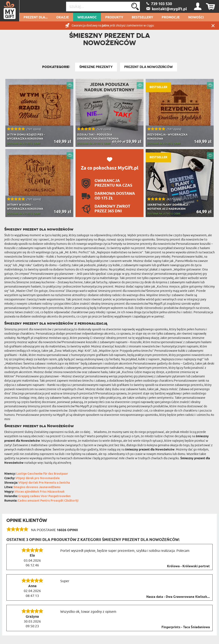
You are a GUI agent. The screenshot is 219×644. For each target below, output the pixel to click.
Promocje (171, 18)
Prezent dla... (36, 18)
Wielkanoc (87, 18)
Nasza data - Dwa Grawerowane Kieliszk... (178, 597)
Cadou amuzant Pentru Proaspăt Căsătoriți (48, 501)
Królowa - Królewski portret (188, 566)
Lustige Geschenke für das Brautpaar (42, 474)
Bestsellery (142, 18)
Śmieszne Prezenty (96, 67)
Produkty (114, 18)
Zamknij (213, 26)
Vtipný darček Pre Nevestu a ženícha (44, 483)
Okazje (63, 18)
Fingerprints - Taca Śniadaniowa (186, 627)
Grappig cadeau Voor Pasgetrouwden (44, 496)
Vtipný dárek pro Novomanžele (38, 478)
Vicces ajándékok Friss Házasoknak (40, 492)
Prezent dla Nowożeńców (149, 67)
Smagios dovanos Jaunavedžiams (37, 487)
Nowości (196, 18)
